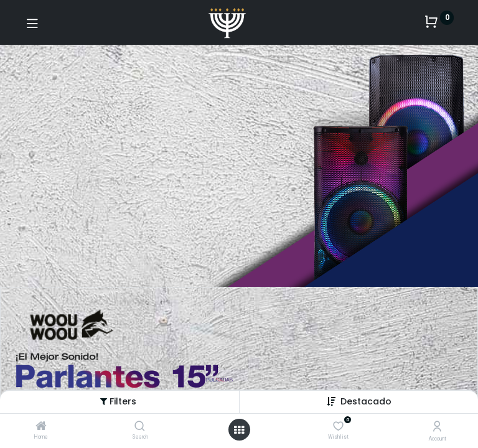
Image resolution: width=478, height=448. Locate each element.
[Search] (140, 427)
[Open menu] (239, 430)
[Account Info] (437, 427)
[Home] (41, 427)
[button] (366, 401)
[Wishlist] (338, 426)
